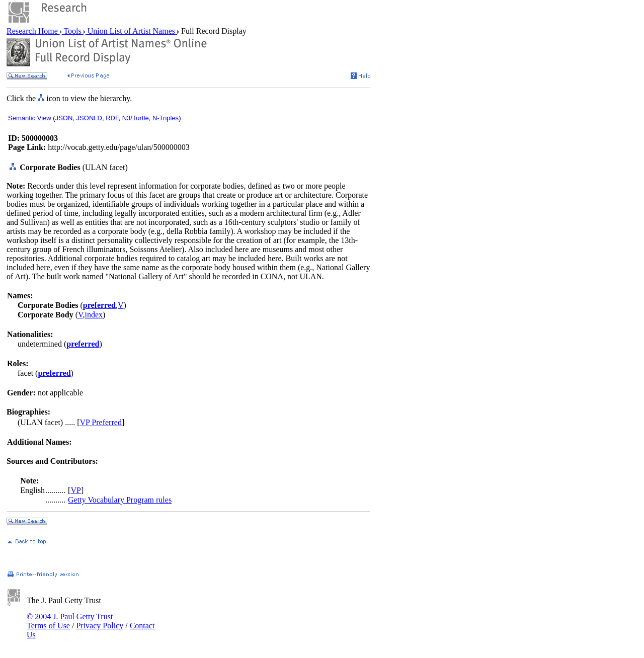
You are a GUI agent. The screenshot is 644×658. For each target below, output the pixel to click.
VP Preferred (101, 422)
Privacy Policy (100, 626)
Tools (73, 31)
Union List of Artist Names (131, 31)
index (94, 315)
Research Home (33, 31)
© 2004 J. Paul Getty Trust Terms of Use (70, 621)
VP (75, 490)
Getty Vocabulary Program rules (120, 500)
